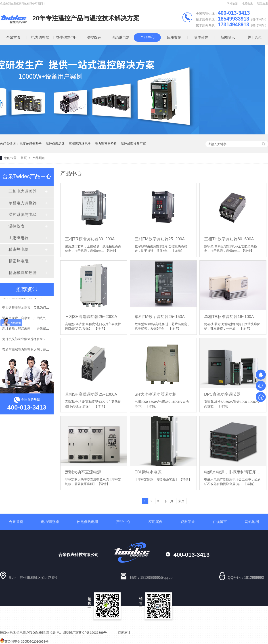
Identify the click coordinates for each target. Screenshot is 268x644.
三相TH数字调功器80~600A (229, 239)
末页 (181, 501)
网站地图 (232, 4)
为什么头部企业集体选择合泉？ (24, 340)
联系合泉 (263, 4)
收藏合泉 (247, 4)
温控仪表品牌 (55, 144)
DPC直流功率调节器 (222, 394)
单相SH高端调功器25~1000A (91, 394)
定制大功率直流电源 (83, 472)
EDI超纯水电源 (148, 472)
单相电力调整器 (23, 203)
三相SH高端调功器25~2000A (91, 317)
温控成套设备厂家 (133, 144)
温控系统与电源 (23, 215)
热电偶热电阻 (67, 37)
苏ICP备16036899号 (93, 633)
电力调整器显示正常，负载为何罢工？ (29, 308)
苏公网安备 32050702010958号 (24, 642)
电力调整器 (40, 37)
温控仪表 (94, 37)
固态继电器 (121, 37)
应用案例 (174, 37)
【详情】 (111, 251)
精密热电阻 (19, 261)
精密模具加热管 (23, 273)
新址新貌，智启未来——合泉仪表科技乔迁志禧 (35, 329)
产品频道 (39, 158)
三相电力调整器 (23, 191)
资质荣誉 (201, 37)
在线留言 (220, 522)
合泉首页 (16, 522)
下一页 (169, 501)
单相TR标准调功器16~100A (229, 317)
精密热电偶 (19, 249)
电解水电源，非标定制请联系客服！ (233, 472)
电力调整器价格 (106, 144)
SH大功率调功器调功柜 (156, 394)
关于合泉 (255, 37)
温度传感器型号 (31, 144)
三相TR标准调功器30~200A (90, 239)
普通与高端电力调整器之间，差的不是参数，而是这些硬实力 (44, 350)
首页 (24, 158)
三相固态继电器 (80, 144)
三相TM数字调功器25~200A (160, 239)
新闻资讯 (228, 37)
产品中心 (147, 37)
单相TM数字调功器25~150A (160, 317)
